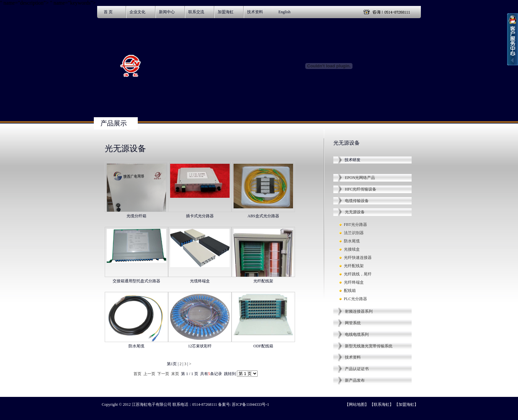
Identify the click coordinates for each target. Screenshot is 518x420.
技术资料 (255, 12)
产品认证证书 (357, 369)
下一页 (163, 374)
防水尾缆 (352, 241)
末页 (175, 374)
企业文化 (137, 12)
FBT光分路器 (355, 225)
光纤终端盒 (354, 282)
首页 (137, 374)
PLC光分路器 (355, 299)
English (285, 12)
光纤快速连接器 (358, 258)
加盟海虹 (226, 12)
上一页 (149, 374)
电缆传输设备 (357, 201)
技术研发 (352, 160)
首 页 (108, 12)
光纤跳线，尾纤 (358, 274)
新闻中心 (167, 12)
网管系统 (353, 323)
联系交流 (196, 12)
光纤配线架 (354, 266)
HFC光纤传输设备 (361, 189)
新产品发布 (355, 380)
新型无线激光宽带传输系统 (369, 346)
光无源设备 (355, 212)
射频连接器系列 (359, 311)
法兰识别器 (354, 233)
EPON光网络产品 (360, 178)
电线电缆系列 (357, 334)
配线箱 (350, 291)
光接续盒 (352, 249)
